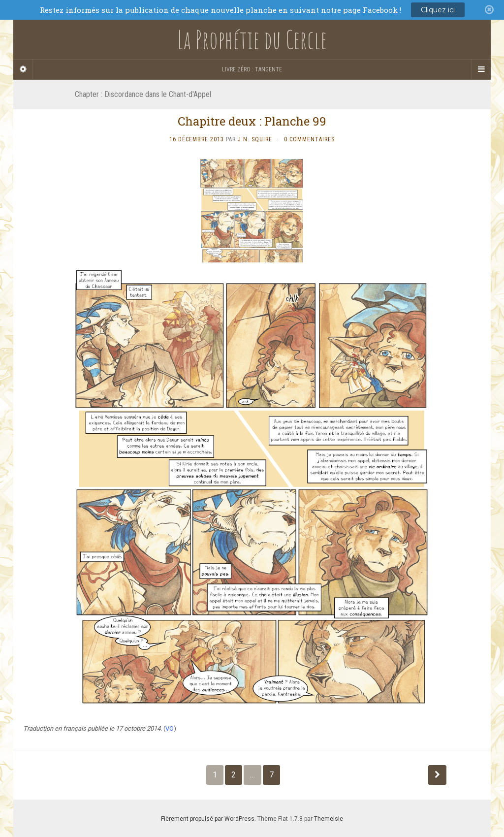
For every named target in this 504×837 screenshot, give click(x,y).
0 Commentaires (309, 139)
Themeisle (329, 819)
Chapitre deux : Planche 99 (252, 121)
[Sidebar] (23, 69)
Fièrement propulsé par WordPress (208, 819)
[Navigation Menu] (481, 69)
